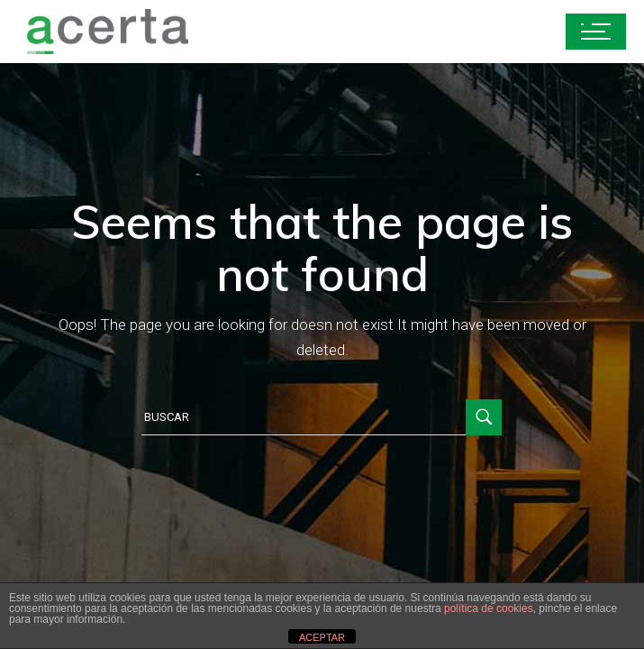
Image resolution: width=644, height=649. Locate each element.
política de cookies (489, 608)
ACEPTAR (322, 637)
